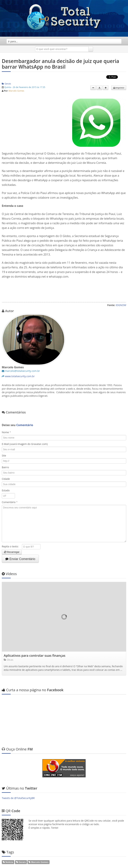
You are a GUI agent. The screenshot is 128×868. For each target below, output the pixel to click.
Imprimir (119, 88)
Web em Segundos (115, 863)
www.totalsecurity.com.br (20, 376)
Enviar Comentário (20, 559)
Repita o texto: (11, 546)
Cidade (6, 479)
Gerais (6, 84)
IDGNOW (121, 305)
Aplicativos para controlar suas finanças (34, 655)
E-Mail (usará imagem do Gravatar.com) (25, 444)
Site (4, 456)
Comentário (10, 502)
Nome (6, 432)
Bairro (5, 467)
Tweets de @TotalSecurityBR (18, 763)
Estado (6, 490)
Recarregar (12, 552)
